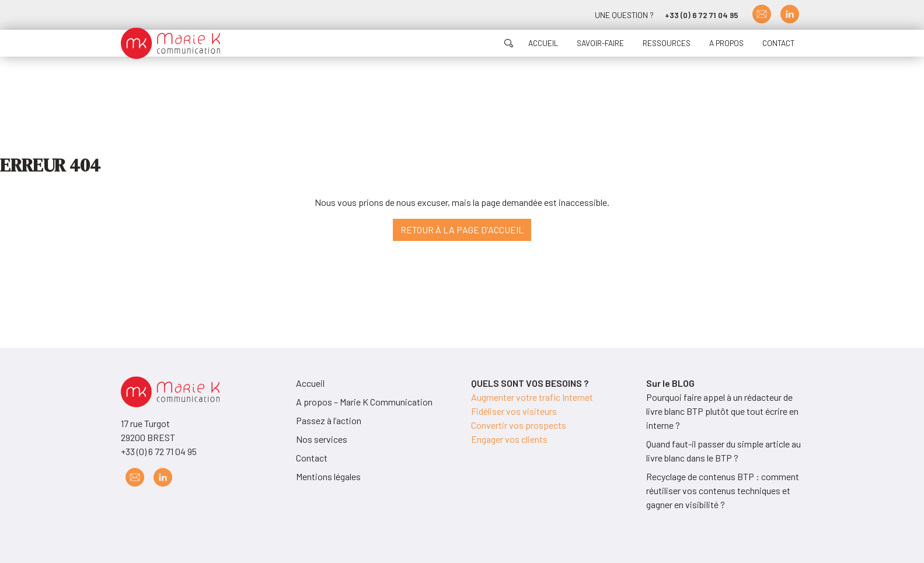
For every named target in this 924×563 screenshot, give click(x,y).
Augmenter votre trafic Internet (532, 397)
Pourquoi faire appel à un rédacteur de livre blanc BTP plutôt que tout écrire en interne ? (722, 411)
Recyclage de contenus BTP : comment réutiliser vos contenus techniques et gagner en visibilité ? (723, 490)
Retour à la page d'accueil (462, 230)
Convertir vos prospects (519, 425)
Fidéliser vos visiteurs (514, 411)
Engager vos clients (509, 439)
